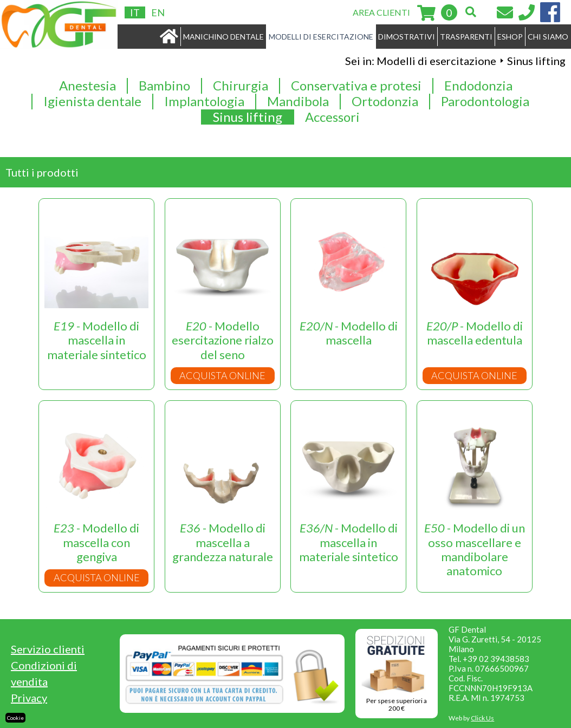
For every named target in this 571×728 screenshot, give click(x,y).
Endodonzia (478, 86)
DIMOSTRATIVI (407, 37)
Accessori (332, 117)
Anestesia (87, 86)
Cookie (15, 718)
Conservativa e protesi (356, 86)
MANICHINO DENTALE (223, 37)
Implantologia (204, 101)
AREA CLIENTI (381, 12)
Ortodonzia (385, 101)
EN (158, 12)
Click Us (482, 718)
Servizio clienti (48, 649)
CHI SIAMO (548, 37)
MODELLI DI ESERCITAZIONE (321, 37)
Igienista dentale (92, 101)
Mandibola (298, 101)
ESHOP (510, 37)
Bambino (164, 86)
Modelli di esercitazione (436, 61)
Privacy (29, 698)
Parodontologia (485, 101)
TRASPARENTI (466, 37)
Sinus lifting (248, 117)
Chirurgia (241, 86)
